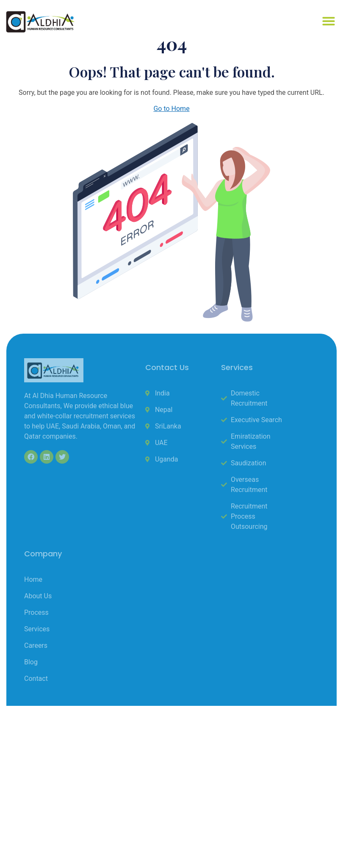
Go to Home (171, 109)
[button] (329, 21)
